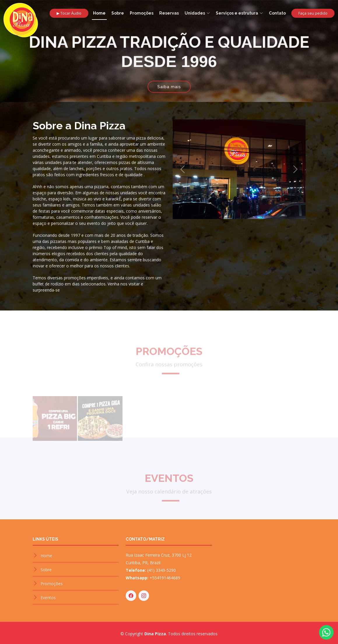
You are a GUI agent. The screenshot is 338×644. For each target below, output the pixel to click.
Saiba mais (169, 85)
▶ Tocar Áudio (69, 13)
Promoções (142, 13)
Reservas (169, 13)
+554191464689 (165, 578)
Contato (277, 13)
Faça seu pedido (313, 13)
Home (99, 13)
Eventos (48, 598)
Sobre (118, 13)
